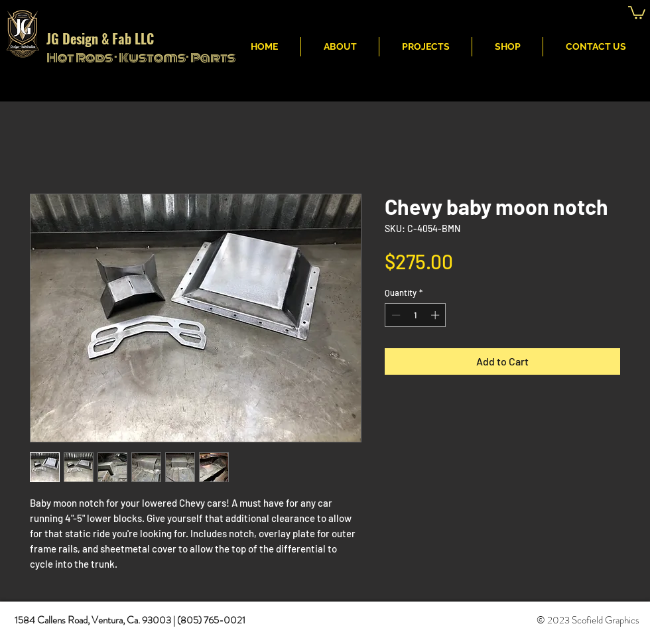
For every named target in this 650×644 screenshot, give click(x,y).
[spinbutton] (416, 315)
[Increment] (436, 315)
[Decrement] (395, 315)
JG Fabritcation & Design (437, 14)
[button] (637, 12)
